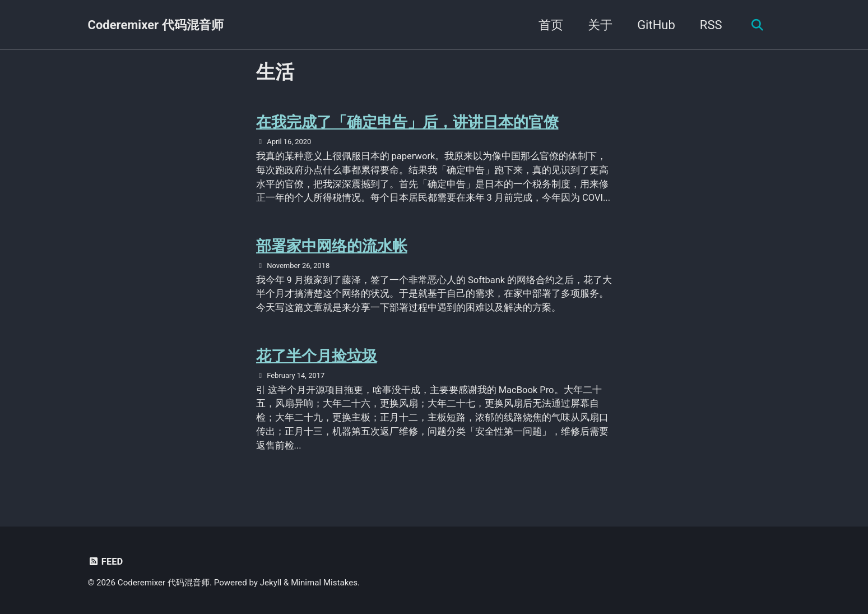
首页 (550, 25)
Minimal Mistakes (324, 583)
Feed (106, 562)
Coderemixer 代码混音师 (156, 25)
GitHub (656, 25)
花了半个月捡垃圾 (319, 356)
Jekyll (271, 583)
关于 (600, 25)
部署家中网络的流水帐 (335, 246)
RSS (710, 25)
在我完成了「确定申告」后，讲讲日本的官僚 (413, 122)
